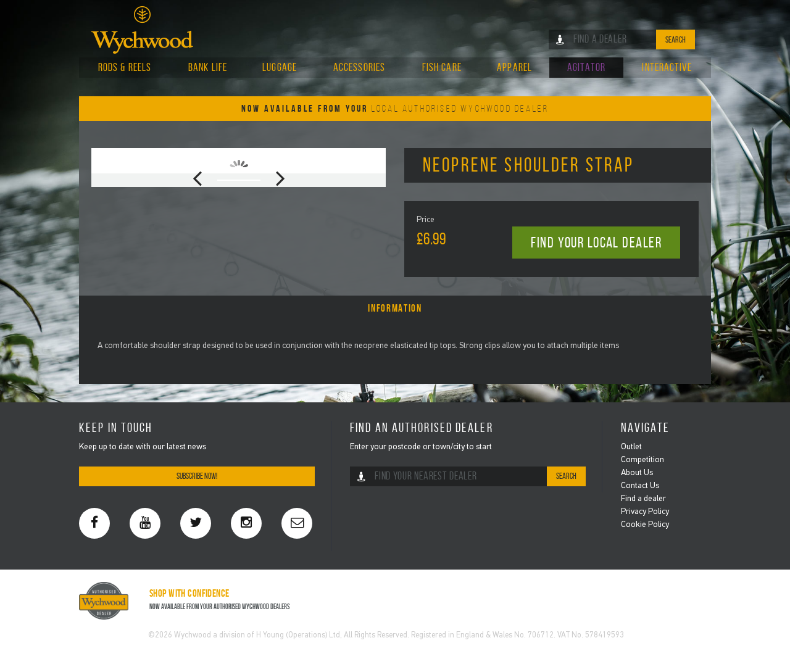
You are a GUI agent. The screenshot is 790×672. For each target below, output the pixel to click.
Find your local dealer (596, 243)
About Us (637, 473)
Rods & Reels (125, 67)
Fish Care (442, 67)
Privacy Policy (645, 512)
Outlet (631, 447)
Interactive (667, 67)
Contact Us (640, 486)
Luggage (280, 67)
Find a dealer (643, 499)
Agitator (586, 67)
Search (676, 40)
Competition (642, 460)
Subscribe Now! (197, 476)
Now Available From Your (395, 108)
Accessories (359, 67)
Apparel (514, 67)
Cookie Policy (645, 525)
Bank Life (208, 67)
